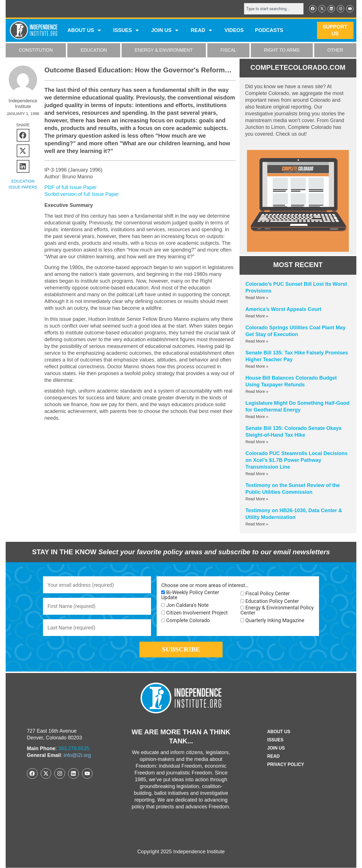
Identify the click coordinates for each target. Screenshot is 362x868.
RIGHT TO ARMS (282, 50)
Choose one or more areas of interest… (205, 585)
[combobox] (273, 9)
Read (273, 756)
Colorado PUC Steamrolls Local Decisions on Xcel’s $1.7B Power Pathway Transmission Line (297, 460)
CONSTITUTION (36, 50)
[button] (23, 135)
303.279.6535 (74, 749)
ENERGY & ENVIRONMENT (164, 50)
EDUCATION (94, 50)
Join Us (276, 748)
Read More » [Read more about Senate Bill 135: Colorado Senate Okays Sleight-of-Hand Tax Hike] (257, 442)
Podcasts (269, 31)
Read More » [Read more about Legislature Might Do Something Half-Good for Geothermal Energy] (257, 417)
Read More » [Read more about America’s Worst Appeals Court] (257, 316)
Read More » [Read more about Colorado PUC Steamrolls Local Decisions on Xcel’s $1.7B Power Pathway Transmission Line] (257, 474)
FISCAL (229, 50)
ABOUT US (85, 31)
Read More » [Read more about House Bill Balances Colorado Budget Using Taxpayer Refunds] (257, 391)
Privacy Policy (286, 765)
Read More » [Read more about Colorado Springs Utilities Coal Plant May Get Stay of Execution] (257, 341)
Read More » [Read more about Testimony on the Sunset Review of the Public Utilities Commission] (257, 499)
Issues (126, 31)
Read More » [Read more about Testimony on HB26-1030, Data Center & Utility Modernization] (257, 524)
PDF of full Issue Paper (71, 187)
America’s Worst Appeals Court (283, 309)
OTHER (335, 50)
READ (202, 31)
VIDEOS (234, 31)
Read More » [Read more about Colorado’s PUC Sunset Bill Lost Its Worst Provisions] (257, 298)
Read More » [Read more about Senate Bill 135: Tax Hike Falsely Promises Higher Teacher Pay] (257, 366)
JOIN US (165, 31)
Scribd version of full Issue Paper (82, 194)
